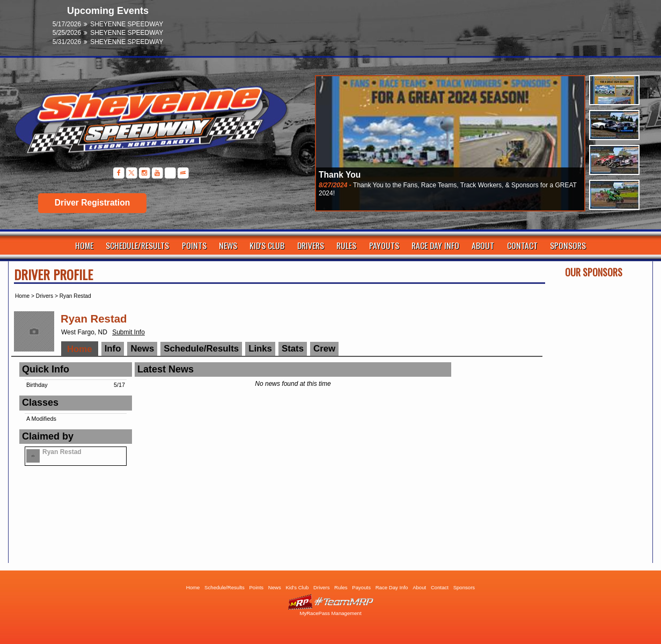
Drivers (311, 245)
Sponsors (568, 245)
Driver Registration (92, 203)
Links (260, 349)
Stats (293, 349)
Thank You (340, 175)
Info (113, 349)
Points (194, 245)
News (228, 245)
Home (84, 245)
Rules (346, 245)
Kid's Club (267, 245)
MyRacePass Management (330, 613)
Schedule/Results (137, 245)
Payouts (384, 245)
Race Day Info (435, 245)
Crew (324, 349)
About (483, 245)
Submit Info (128, 332)
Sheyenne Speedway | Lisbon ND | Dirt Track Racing (145, 123)
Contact (522, 245)
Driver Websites (330, 602)
